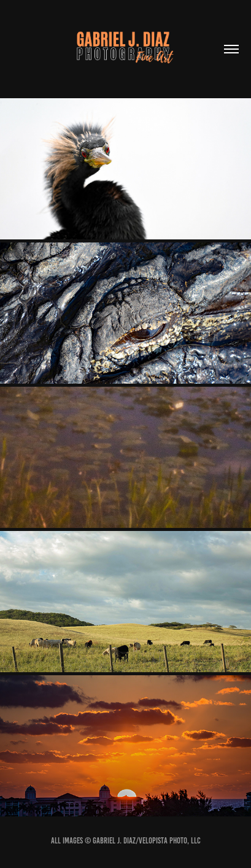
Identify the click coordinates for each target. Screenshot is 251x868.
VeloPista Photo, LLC (170, 841)
